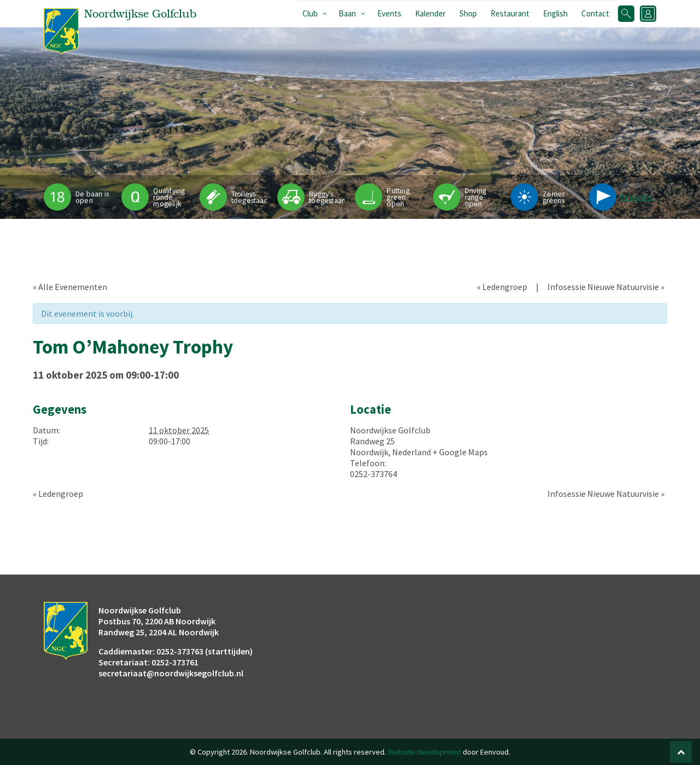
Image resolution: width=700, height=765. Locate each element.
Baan (347, 13)
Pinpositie (637, 197)
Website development (424, 752)
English (555, 13)
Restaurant (510, 13)
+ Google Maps (460, 452)
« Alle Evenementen (70, 287)
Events (389, 13)
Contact (595, 13)
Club (310, 13)
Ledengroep (502, 287)
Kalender (430, 13)
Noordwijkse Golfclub (390, 430)
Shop (468, 13)
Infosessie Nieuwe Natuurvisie (606, 287)
